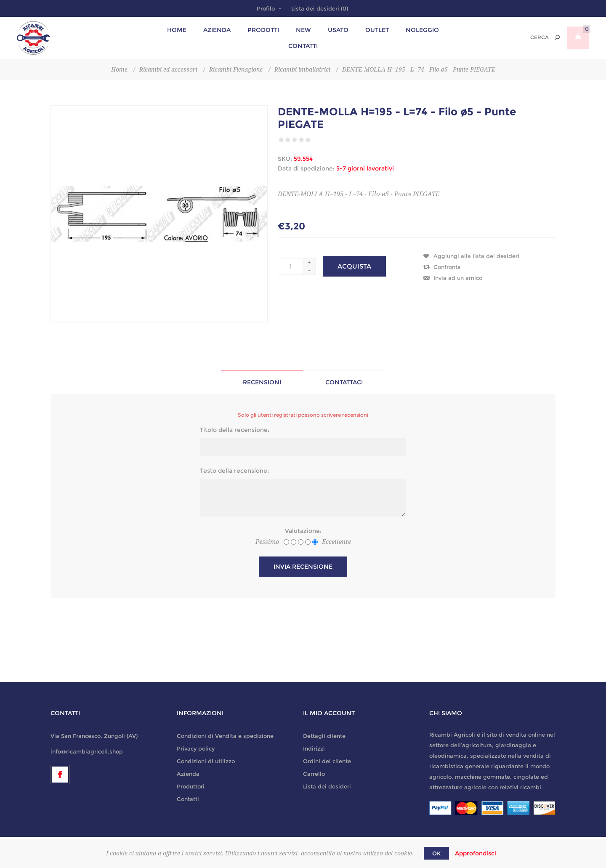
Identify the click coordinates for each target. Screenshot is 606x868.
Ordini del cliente (327, 761)
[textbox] (529, 38)
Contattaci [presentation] (344, 382)
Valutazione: (303, 531)
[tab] (262, 382)
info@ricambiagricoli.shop (87, 751)
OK (436, 853)
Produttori (191, 786)
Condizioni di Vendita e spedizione (225, 736)
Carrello (314, 774)
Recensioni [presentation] (262, 382)
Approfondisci (476, 853)
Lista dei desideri (327, 786)
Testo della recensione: (234, 471)
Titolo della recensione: (235, 430)
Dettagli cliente (324, 736)
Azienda (188, 774)
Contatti (188, 799)
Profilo (266, 8)
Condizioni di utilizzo (206, 761)
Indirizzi (314, 748)
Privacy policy (196, 748)
